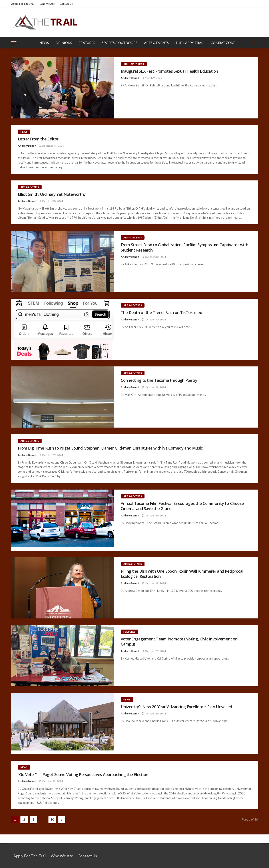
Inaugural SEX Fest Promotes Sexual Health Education (169, 71)
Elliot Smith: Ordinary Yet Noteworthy (52, 194)
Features (87, 43)
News (44, 43)
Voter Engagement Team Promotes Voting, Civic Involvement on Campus (179, 642)
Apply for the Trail (23, 4)
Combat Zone (223, 43)
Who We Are (47, 4)
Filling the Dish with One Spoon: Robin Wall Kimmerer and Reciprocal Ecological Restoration (182, 574)
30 (52, 819)
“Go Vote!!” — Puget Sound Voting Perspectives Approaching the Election (83, 775)
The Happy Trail (190, 43)
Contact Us (66, 4)
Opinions (64, 43)
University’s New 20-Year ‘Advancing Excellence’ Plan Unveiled (176, 707)
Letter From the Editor (38, 139)
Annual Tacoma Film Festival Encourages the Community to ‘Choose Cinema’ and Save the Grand (182, 506)
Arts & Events (156, 43)
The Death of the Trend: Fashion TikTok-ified (161, 313)
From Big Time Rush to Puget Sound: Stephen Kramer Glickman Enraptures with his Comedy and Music (110, 448)
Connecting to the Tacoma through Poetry (160, 380)
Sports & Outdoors (120, 43)
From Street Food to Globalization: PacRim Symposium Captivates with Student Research (185, 247)
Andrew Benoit (130, 78)
